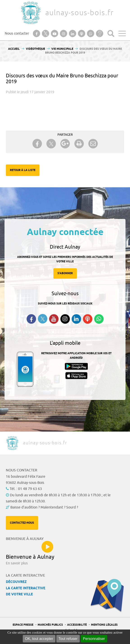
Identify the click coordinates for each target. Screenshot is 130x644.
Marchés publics (50, 625)
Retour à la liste (23, 170)
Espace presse (23, 625)
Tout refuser (68, 639)
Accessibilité (77, 625)
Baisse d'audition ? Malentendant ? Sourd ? (44, 507)
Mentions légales (104, 625)
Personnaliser (94, 639)
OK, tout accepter (39, 639)
